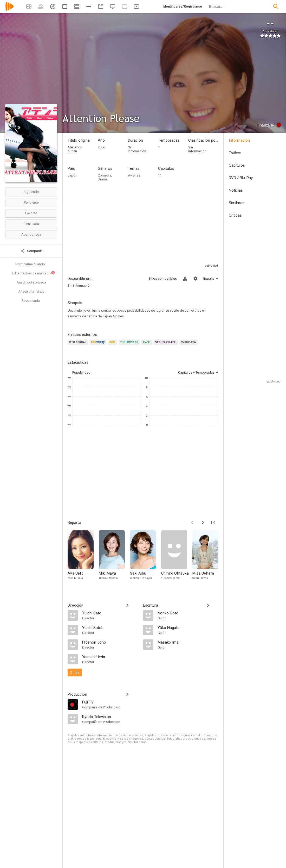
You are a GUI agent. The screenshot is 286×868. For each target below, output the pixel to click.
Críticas (235, 215)
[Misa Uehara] (208, 558)
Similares (237, 203)
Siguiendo (31, 192)
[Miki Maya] (114, 558)
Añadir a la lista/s (31, 291)
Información (239, 140)
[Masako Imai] (188, 642)
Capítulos (237, 165)
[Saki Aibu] (146, 558)
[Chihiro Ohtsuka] (177, 558)
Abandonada (31, 234)
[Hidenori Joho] (110, 642)
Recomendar (31, 301)
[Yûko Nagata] (188, 627)
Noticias (236, 190)
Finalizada (31, 224)
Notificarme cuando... (31, 264)
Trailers (235, 153)
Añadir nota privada (31, 282)
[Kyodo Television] (110, 716)
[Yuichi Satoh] (110, 627)
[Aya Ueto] (83, 558)
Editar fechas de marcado (34, 273)
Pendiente (31, 202)
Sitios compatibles (163, 278)
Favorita (31, 213)
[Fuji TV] (110, 702)
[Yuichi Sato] (110, 613)
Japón (72, 175)
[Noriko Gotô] (188, 613)
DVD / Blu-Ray (241, 178)
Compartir (31, 251)
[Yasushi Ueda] (110, 657)
